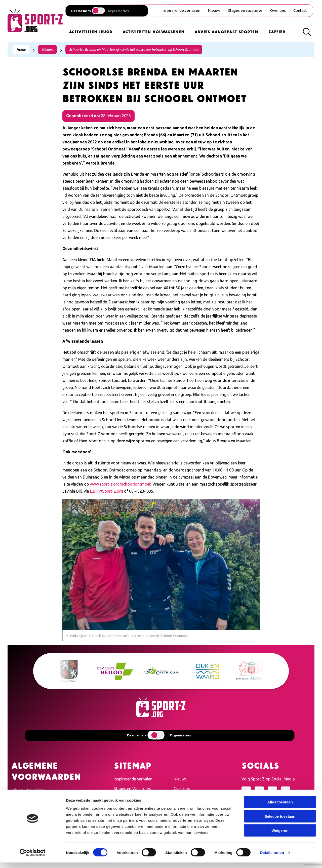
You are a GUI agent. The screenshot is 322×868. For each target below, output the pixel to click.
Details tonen (272, 858)
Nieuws (47, 50)
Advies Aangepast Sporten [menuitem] (226, 31)
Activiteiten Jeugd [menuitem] (91, 31)
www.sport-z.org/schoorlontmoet (120, 484)
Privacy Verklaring (28, 790)
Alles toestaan (280, 807)
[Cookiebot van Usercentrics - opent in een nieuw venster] (33, 858)
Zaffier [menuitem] (277, 31)
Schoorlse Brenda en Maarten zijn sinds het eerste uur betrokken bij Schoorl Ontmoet (134, 50)
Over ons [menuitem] (278, 10)
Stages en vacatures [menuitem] (245, 10)
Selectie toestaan (280, 822)
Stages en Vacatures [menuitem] (132, 788)
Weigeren (280, 836)
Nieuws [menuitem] (214, 10)
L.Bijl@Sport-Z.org (107, 491)
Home (21, 50)
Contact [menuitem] (300, 10)
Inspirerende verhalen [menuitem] (181, 10)
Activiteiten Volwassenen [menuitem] (153, 31)
